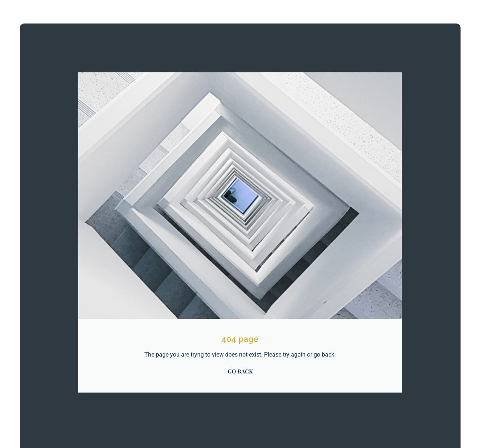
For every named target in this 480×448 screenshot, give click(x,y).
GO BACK (240, 371)
